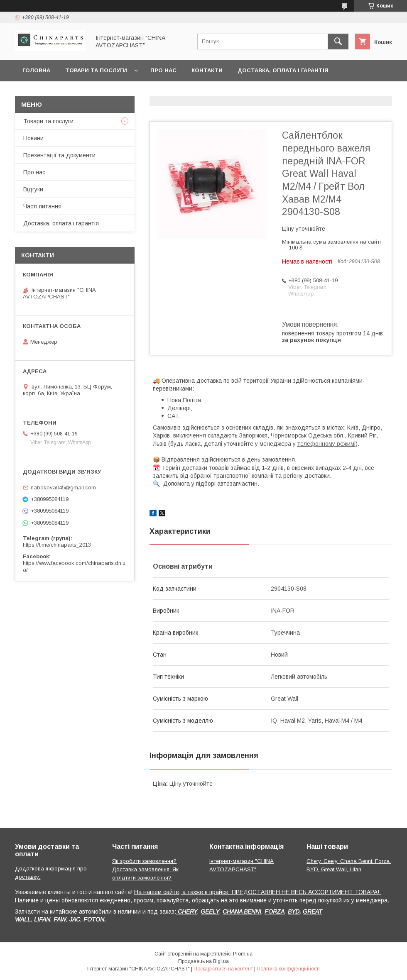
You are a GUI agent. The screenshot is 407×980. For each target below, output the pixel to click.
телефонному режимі (326, 444)
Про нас (163, 70)
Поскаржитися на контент (223, 969)
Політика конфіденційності (288, 969)
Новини (33, 138)
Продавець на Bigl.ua (203, 961)
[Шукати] (338, 42)
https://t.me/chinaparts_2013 (57, 545)
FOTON (94, 919)
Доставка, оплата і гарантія (283, 70)
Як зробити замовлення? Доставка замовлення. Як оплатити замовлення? (145, 869)
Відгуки (33, 189)
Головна (36, 70)
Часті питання (42, 206)
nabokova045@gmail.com (63, 488)
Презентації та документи (59, 155)
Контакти (207, 70)
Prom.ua (243, 954)
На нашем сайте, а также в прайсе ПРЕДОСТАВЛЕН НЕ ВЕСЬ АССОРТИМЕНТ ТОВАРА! (257, 892)
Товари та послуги (96, 70)
